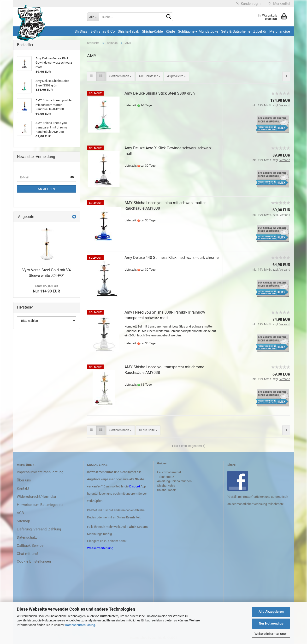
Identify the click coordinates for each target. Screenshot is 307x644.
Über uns (24, 480)
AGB (20, 513)
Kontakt (23, 488)
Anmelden (47, 189)
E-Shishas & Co (103, 31)
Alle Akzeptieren (271, 612)
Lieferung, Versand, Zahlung (39, 529)
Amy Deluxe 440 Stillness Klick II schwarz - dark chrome (171, 258)
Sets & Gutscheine (236, 31)
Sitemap (23, 521)
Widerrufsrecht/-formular (37, 497)
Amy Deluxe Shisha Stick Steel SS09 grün (160, 93)
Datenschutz (27, 537)
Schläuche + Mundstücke (198, 31)
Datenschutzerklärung (80, 625)
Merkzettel (279, 4)
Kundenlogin (248, 4)
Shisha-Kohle (152, 31)
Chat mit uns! (27, 554)
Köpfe (170, 31)
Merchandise (280, 31)
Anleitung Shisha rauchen (174, 481)
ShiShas (81, 31)
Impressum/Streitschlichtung (40, 472)
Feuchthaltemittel (169, 472)
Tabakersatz (165, 477)
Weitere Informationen (271, 634)
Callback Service (30, 546)
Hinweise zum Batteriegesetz (40, 505)
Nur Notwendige (271, 623)
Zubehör (260, 31)
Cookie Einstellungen (34, 561)
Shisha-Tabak (128, 31)
